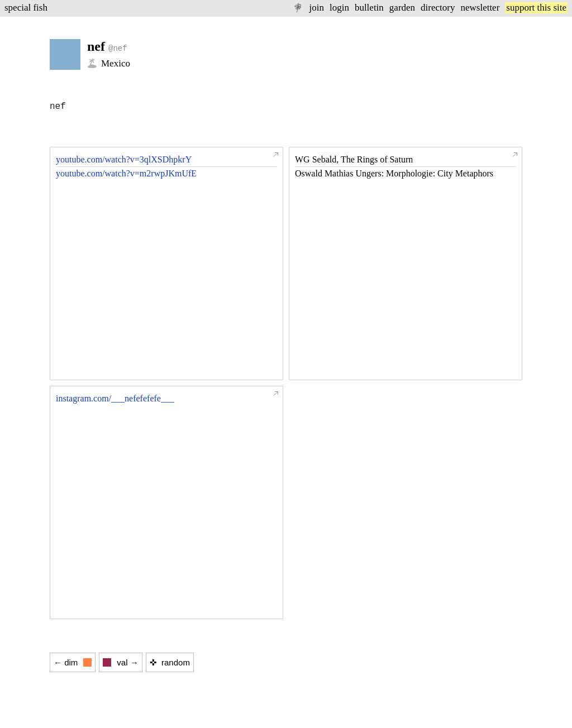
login (339, 8)
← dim (73, 662)
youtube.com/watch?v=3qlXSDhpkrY (124, 159)
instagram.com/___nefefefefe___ (115, 398)
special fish (26, 8)
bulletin (369, 8)
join (316, 8)
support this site (536, 8)
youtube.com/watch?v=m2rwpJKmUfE (126, 173)
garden (402, 8)
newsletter (480, 8)
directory (438, 8)
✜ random (170, 662)
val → (120, 662)
